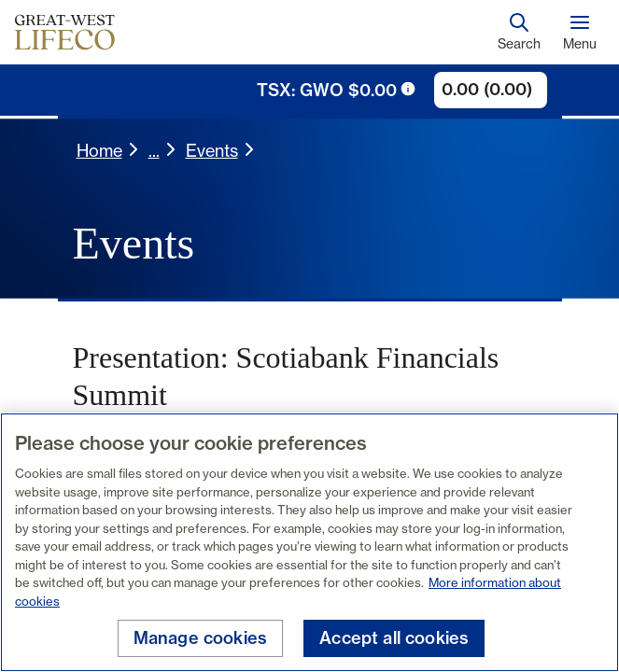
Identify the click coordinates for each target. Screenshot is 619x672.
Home (99, 150)
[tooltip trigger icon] (408, 89)
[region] (309, 542)
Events (212, 150)
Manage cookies (201, 638)
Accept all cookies (394, 638)
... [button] (154, 150)
